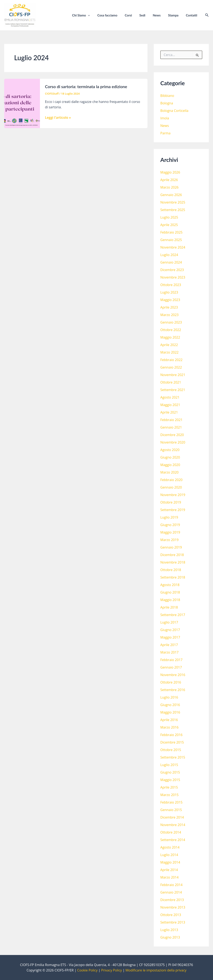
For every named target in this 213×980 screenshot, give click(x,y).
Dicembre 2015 (172, 742)
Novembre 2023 (173, 277)
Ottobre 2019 (171, 502)
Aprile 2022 (169, 345)
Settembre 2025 (173, 210)
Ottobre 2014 (171, 832)
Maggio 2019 (170, 532)
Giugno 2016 (170, 705)
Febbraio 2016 (172, 735)
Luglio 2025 (169, 217)
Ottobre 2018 (171, 570)
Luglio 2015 (169, 765)
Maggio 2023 (170, 300)
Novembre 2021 (173, 375)
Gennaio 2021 (171, 427)
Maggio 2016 (170, 712)
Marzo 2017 (170, 652)
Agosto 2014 (170, 847)
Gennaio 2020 (171, 487)
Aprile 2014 (169, 870)
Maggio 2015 (170, 780)
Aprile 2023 (169, 307)
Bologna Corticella (174, 111)
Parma (165, 133)
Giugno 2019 (170, 525)
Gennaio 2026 (171, 195)
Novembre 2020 (173, 442)
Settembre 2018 (173, 577)
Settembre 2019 (173, 510)
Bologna (167, 103)
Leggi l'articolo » (58, 117)
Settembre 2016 (173, 690)
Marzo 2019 (170, 540)
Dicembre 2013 (172, 900)
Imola (165, 118)
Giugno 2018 (170, 592)
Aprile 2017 (169, 645)
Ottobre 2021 (171, 382)
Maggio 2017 (170, 637)
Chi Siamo (89, 15)
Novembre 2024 (173, 247)
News (160, 15)
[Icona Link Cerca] (207, 15)
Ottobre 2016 (171, 682)
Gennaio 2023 (171, 322)
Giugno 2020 (170, 457)
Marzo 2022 (170, 352)
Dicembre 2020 (172, 435)
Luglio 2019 (169, 517)
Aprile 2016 (169, 720)
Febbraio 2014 (172, 885)
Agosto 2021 (170, 397)
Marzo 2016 (170, 727)
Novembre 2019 (173, 495)
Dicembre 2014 (172, 817)
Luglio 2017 (169, 622)
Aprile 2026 (169, 180)
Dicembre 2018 (172, 555)
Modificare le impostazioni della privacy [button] (156, 970)
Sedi (147, 15)
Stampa (175, 15)
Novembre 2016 (173, 675)
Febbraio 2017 (172, 660)
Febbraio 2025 (172, 232)
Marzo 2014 (170, 877)
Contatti (192, 15)
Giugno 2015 (170, 772)
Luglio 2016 (169, 697)
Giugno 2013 (170, 937)
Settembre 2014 (173, 840)
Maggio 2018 (170, 600)
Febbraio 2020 (172, 480)
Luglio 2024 (169, 255)
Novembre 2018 (173, 562)
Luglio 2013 (169, 930)
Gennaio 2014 (171, 892)
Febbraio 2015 (172, 802)
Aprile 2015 (169, 787)
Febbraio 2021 (172, 420)
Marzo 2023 (170, 315)
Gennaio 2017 (171, 667)
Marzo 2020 (170, 472)
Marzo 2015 (170, 795)
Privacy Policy (111, 970)
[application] (96, 15)
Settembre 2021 (173, 390)
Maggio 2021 (170, 405)
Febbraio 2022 (172, 360)
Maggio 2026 (170, 172)
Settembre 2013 (173, 922)
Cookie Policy (87, 970)
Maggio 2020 (170, 465)
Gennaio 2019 (171, 547)
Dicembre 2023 (172, 270)
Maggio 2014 (170, 862)
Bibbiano (167, 96)
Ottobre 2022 (171, 330)
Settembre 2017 (173, 615)
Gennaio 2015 (171, 810)
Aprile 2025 (169, 225)
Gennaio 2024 (171, 262)
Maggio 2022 (170, 337)
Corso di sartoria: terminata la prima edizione (86, 86)
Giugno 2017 (170, 630)
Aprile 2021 (169, 412)
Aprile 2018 (169, 607)
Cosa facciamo (114, 15)
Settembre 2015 (173, 757)
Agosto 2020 (170, 450)
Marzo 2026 (170, 187)
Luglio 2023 (169, 292)
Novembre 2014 (173, 825)
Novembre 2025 (173, 202)
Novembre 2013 (173, 907)
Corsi (134, 15)
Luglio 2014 (169, 855)
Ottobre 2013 (171, 915)
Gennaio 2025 (171, 240)
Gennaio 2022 (171, 367)
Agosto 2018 (170, 585)
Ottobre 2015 (171, 750)
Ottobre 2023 (171, 285)
